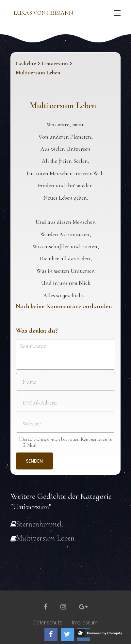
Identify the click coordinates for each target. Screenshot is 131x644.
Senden (34, 461)
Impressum (85, 623)
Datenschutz (48, 623)
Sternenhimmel (39, 524)
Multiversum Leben (45, 538)
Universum (55, 63)
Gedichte (26, 63)
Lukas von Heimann (43, 13)
